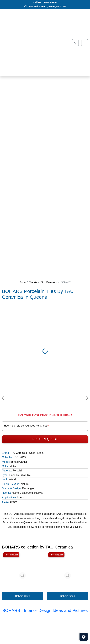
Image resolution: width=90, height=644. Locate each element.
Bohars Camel (19, 462)
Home (22, 282)
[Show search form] (75, 43)
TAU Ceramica (49, 282)
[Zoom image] (22, 576)
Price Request (45, 439)
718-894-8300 (50, 2)
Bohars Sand (67, 596)
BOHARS (20, 457)
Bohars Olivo (22, 596)
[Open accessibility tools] (84, 637)
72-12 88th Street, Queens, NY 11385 (47, 6)
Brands (33, 282)
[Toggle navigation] (85, 43)
